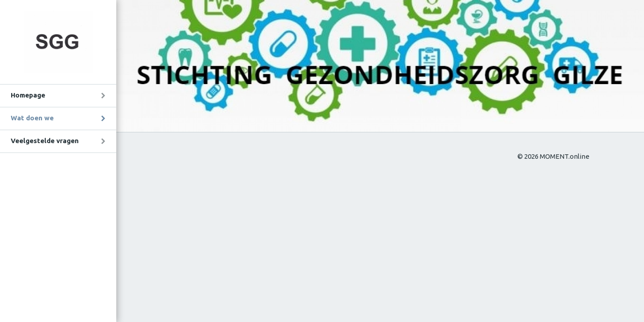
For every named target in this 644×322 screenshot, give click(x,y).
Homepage (28, 95)
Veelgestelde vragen (45, 141)
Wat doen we (32, 118)
